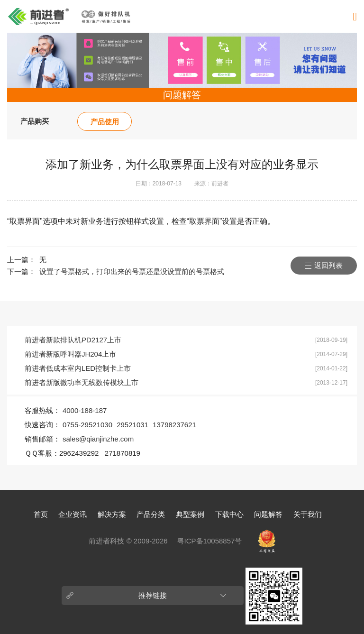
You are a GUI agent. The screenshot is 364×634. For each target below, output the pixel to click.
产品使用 (105, 122)
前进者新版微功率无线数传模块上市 (82, 382)
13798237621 (174, 425)
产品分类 (151, 514)
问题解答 (268, 514)
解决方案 (112, 514)
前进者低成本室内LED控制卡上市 (78, 368)
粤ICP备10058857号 (210, 541)
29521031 (132, 425)
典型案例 (190, 514)
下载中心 (229, 514)
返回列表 (328, 265)
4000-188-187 (85, 410)
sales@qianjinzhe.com (98, 439)
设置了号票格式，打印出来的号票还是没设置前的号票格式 (132, 271)
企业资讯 (73, 514)
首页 (41, 514)
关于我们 (308, 514)
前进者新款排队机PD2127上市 (73, 340)
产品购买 (35, 121)
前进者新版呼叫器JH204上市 (70, 354)
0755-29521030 (87, 425)
